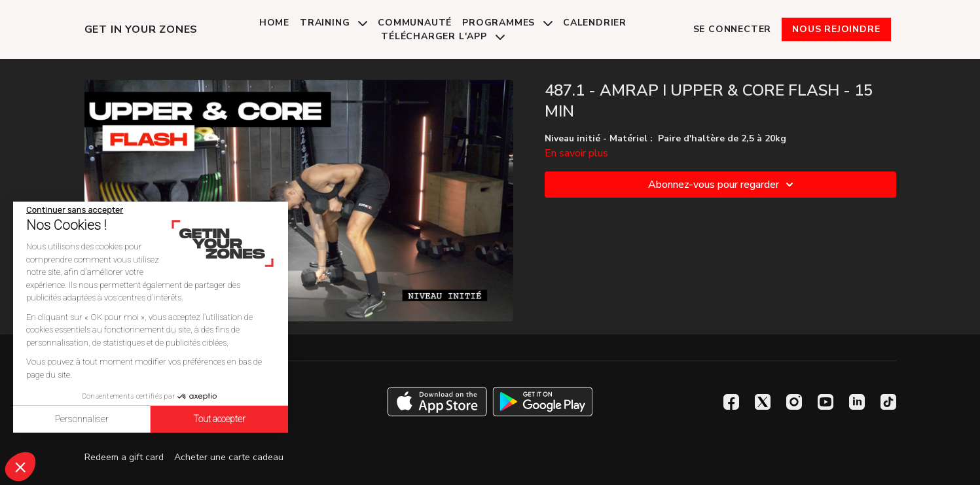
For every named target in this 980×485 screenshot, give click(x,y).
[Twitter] (763, 402)
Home (274, 23)
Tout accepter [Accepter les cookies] (219, 419)
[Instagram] (794, 402)
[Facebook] (731, 402)
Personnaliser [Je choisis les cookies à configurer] (82, 419)
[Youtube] (826, 402)
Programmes (507, 23)
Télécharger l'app (443, 36)
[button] (20, 467)
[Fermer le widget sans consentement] (75, 210)
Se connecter (733, 29)
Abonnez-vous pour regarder (723, 185)
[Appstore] (437, 402)
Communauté (415, 23)
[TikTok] (888, 402)
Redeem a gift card (124, 457)
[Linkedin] (857, 402)
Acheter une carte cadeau (229, 457)
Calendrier (595, 23)
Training (334, 23)
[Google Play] (543, 402)
